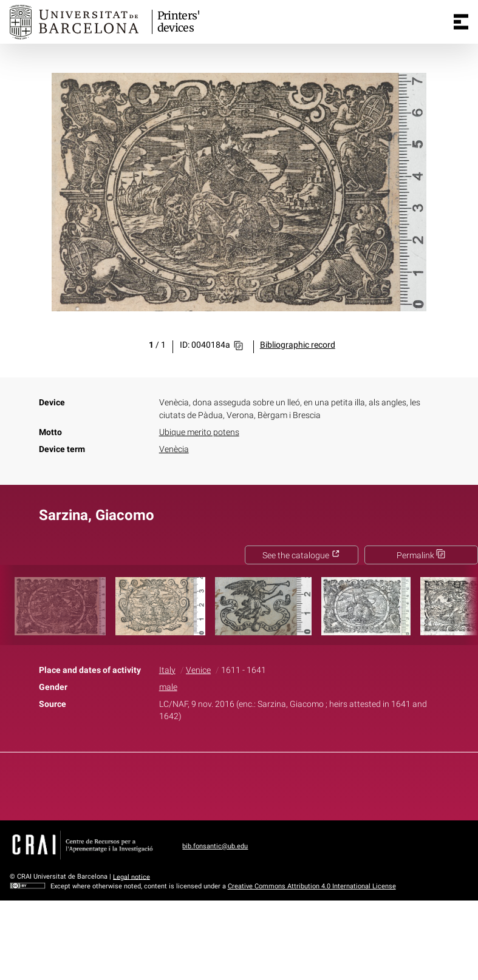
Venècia (174, 449)
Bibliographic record (298, 345)
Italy (167, 670)
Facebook (205, 784)
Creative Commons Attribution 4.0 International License (312, 886)
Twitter (233, 784)
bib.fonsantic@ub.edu (215, 846)
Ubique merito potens (199, 432)
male (168, 687)
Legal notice (131, 877)
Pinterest (260, 784)
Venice (198, 670)
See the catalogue (301, 556)
